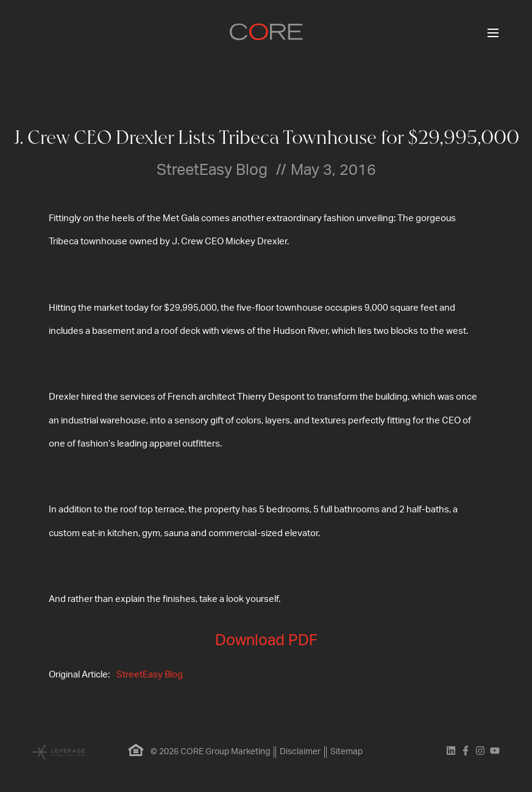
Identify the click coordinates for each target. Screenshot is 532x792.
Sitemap (346, 752)
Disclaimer (300, 752)
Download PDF (266, 641)
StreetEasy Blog (150, 675)
